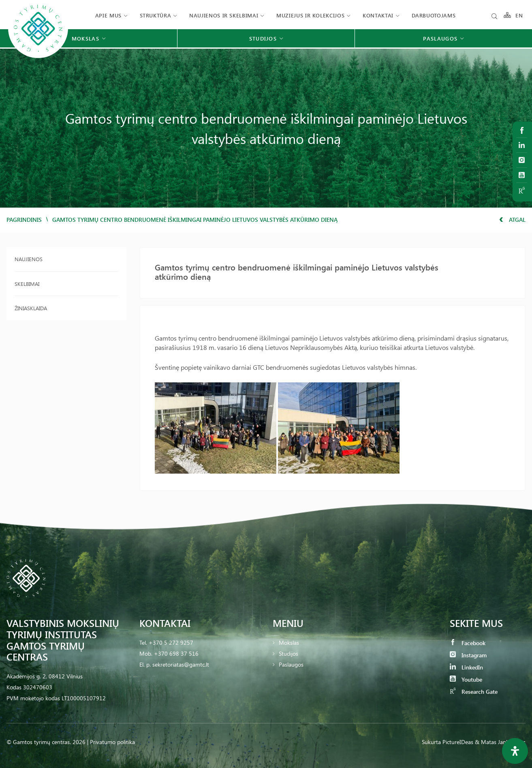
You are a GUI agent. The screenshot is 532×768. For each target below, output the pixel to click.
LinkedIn (466, 667)
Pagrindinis (24, 220)
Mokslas (289, 643)
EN (519, 15)
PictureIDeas (458, 742)
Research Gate (474, 692)
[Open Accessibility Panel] (515, 751)
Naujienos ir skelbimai (224, 15)
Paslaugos (291, 664)
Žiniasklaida (31, 308)
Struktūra (156, 15)
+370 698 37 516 (176, 653)
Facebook (468, 643)
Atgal (512, 220)
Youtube (466, 679)
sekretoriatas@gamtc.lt (181, 664)
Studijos (288, 653)
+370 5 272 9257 (171, 643)
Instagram (468, 655)
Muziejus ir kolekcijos (310, 15)
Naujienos (29, 259)
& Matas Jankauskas (500, 742)
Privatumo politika (112, 742)
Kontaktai (378, 15)
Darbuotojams (434, 15)
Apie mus (108, 15)
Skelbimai (27, 284)
